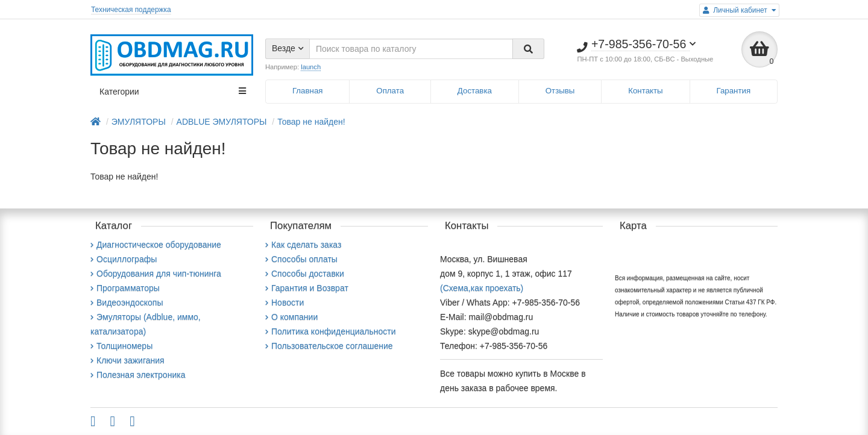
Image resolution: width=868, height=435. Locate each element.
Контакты (645, 91)
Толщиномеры (121, 346)
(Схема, (455, 288)
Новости (285, 302)
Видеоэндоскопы (127, 302)
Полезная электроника (138, 375)
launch (311, 67)
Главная (308, 91)
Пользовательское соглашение (329, 346)
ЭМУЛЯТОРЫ (139, 122)
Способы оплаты (301, 259)
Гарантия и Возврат (307, 288)
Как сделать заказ (303, 245)
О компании (291, 317)
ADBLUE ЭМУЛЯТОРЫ (222, 122)
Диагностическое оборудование (156, 245)
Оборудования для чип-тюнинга (156, 274)
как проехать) (497, 288)
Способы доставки (305, 274)
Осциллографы (124, 259)
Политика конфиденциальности (331, 331)
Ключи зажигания (127, 360)
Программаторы (125, 288)
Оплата (390, 91)
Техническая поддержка (131, 10)
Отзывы (560, 91)
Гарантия (733, 91)
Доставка (475, 91)
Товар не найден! (311, 122)
